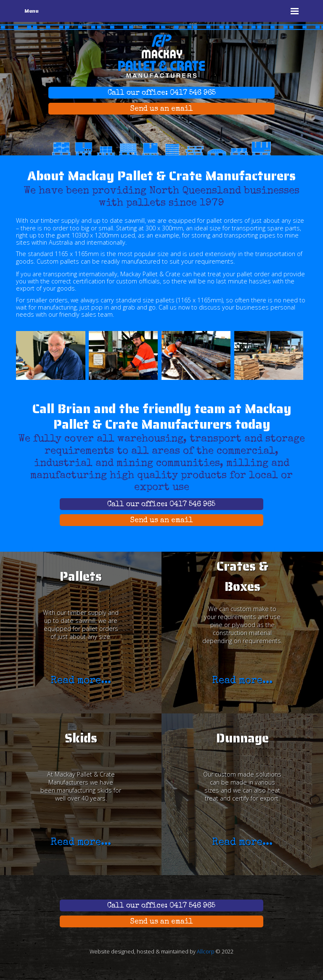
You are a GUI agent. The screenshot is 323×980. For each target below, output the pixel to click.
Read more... (81, 681)
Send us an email (161, 109)
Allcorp (206, 951)
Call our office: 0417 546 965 (162, 93)
